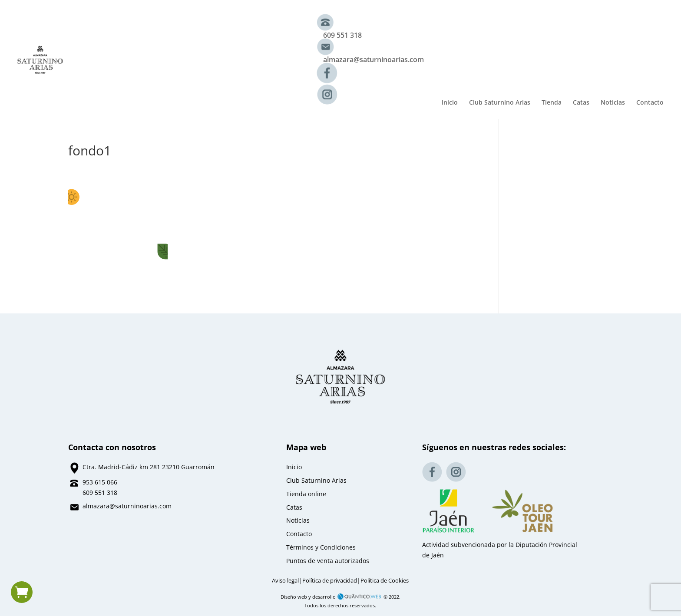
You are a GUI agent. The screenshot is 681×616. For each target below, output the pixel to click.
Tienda (552, 103)
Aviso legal (285, 581)
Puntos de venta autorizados (328, 561)
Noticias (613, 103)
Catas (581, 103)
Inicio (450, 103)
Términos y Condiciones (321, 547)
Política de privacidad (330, 581)
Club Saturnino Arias (500, 103)
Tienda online (306, 494)
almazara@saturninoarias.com (374, 59)
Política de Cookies (385, 581)
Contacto (650, 103)
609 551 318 (342, 35)
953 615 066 (100, 482)
